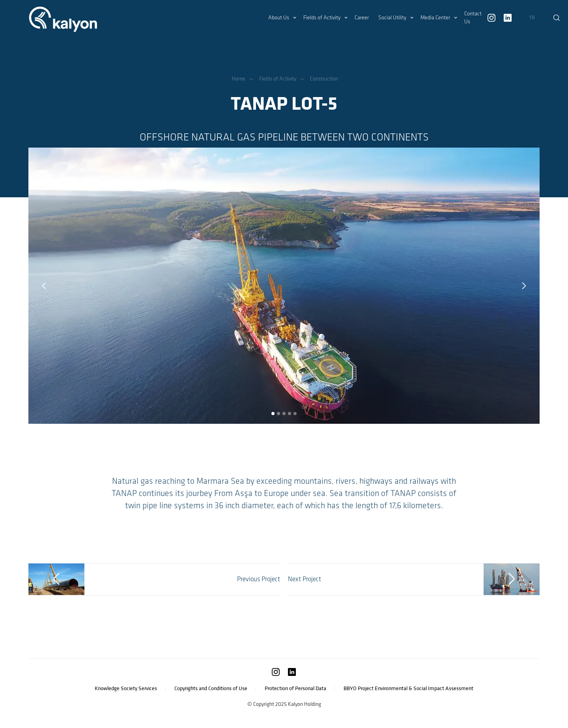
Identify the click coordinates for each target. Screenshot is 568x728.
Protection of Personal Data (295, 688)
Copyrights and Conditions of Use (211, 688)
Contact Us (473, 18)
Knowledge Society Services (126, 688)
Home (239, 79)
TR (532, 18)
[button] (281, 18)
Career (362, 18)
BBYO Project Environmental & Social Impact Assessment (408, 688)
